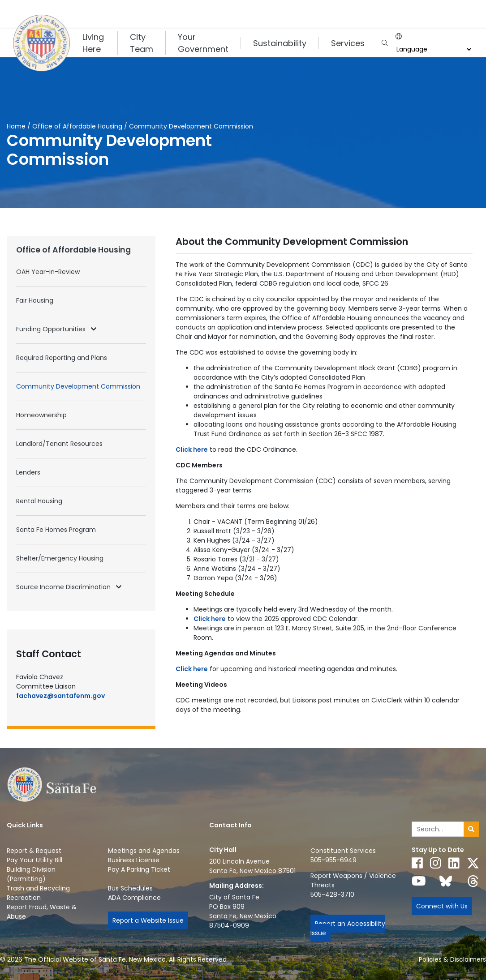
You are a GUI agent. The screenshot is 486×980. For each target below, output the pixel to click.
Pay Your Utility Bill (34, 860)
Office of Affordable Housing (77, 126)
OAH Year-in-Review (48, 272)
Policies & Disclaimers (452, 959)
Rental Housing (39, 501)
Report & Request (34, 851)
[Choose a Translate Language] (433, 49)
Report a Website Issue (148, 920)
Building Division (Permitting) (31, 874)
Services (348, 43)
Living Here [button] (93, 43)
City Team (142, 43)
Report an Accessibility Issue (348, 928)
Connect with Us (442, 906)
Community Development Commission (78, 386)
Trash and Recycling (38, 888)
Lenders (28, 472)
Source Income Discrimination (64, 587)
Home (16, 126)
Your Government (203, 43)
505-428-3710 (332, 894)
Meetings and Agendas (144, 851)
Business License (134, 860)
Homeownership (41, 415)
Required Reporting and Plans (62, 358)
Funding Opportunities (52, 329)
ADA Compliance (134, 898)
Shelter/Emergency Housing (60, 558)
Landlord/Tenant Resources (59, 444)
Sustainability (280, 43)
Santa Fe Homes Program (56, 530)
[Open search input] (385, 43)
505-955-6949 (333, 860)
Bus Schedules (130, 888)
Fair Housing (35, 300)
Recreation (24, 898)
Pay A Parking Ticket (139, 869)
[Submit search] (471, 829)
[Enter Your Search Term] (438, 829)
